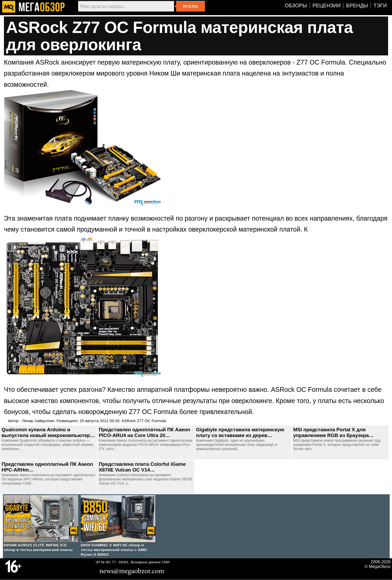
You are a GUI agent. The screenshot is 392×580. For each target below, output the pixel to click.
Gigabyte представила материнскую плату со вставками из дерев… (240, 432)
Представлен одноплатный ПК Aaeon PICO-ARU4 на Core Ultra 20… (145, 432)
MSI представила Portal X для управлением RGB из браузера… (333, 432)
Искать (190, 6)
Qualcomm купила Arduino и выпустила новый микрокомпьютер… (48, 432)
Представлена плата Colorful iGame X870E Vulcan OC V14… (142, 467)
